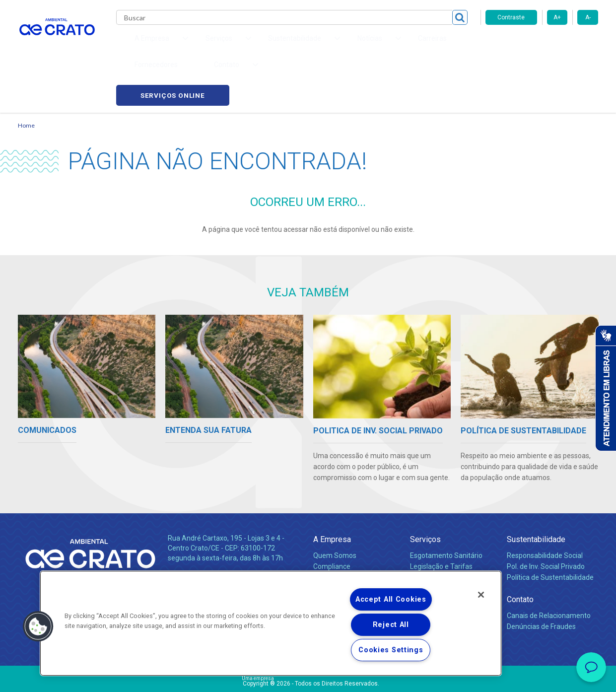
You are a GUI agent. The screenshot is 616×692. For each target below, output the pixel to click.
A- (588, 17)
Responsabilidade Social (545, 507)
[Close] (481, 595)
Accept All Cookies (391, 599)
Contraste (511, 17)
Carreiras (347, 45)
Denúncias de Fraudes (541, 578)
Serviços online (542, 45)
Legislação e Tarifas (441, 518)
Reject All (391, 625)
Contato (520, 551)
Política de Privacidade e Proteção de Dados (308, 677)
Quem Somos (335, 507)
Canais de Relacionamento (549, 567)
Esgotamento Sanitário (446, 507)
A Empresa (332, 491)
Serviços (425, 491)
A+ (557, 17)
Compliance (332, 518)
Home (26, 77)
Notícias (328, 540)
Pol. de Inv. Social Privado (546, 518)
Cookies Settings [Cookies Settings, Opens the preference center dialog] (391, 650)
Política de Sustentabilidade (550, 529)
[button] (38, 626)
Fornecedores (400, 45)
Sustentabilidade (536, 491)
